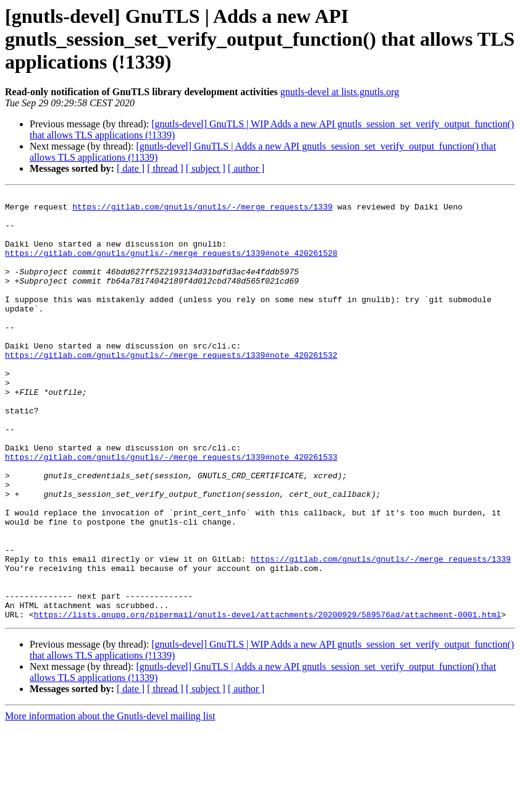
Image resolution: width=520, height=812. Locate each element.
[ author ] (246, 168)
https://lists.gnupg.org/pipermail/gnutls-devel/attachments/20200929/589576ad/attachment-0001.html (268, 700)
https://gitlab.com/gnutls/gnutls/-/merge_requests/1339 (202, 210)
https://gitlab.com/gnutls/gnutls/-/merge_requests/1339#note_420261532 (171, 388)
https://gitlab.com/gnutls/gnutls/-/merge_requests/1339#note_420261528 (171, 266)
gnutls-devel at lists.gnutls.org (340, 92)
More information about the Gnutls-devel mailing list (110, 801)
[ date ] (131, 168)
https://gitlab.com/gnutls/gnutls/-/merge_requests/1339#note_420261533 (171, 510)
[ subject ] (206, 168)
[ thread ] (165, 168)
